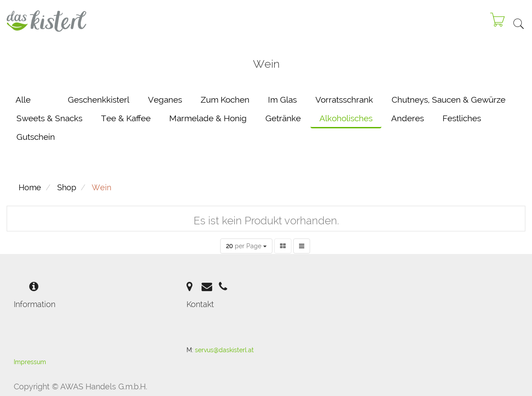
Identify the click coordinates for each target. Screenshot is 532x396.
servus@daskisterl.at (224, 350)
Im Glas (282, 100)
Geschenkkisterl (99, 100)
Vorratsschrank (344, 100)
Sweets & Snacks (49, 118)
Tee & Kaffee (126, 118)
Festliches (462, 118)
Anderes (408, 118)
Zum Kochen (225, 100)
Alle (23, 100)
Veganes (165, 100)
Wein (101, 187)
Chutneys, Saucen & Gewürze (449, 100)
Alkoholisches (346, 118)
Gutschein (36, 137)
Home (30, 187)
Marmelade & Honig (208, 118)
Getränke (283, 118)
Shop (67, 187)
